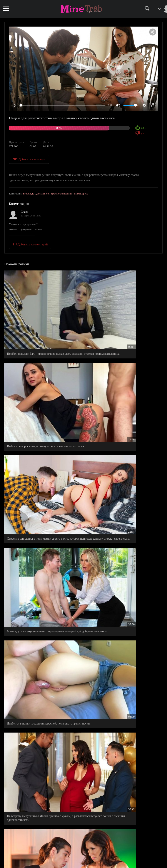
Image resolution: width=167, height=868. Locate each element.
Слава (24, 212)
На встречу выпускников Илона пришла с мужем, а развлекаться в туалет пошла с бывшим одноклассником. (121, 453)
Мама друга (81, 193)
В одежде (28, 193)
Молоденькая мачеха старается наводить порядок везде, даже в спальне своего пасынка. (43, 719)
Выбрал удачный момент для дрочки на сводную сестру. (119, 719)
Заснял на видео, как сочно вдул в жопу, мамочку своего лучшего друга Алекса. (119, 583)
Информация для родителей (83, 853)
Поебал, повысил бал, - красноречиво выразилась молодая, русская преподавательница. (39, 323)
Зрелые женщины (61, 193)
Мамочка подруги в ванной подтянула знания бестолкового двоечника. (36, 783)
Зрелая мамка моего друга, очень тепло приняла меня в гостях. (43, 519)
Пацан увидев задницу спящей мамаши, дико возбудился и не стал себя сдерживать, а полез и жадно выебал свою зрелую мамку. (43, 649)
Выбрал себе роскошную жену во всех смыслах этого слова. (122, 323)
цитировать (26, 230)
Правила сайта (84, 844)
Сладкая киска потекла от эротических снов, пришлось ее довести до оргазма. (123, 519)
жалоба (38, 230)
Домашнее (43, 193)
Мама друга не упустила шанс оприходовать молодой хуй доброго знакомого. (122, 388)
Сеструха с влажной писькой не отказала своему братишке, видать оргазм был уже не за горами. (38, 583)
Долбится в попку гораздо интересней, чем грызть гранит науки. (39, 452)
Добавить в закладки (29, 159)
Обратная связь (83, 857)
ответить (13, 230)
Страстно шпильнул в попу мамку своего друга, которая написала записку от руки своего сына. (38, 388)
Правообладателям (83, 848)
